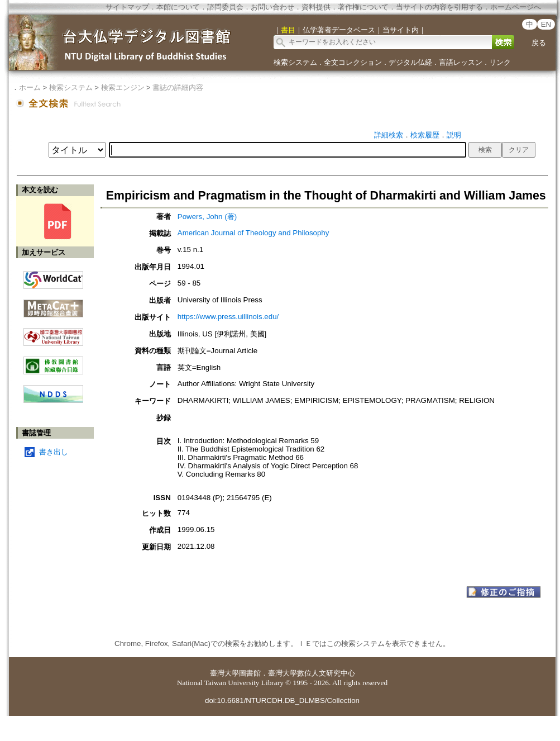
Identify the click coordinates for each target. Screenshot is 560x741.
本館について (178, 7)
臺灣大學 (224, 673)
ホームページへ (516, 7)
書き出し (54, 452)
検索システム (295, 62)
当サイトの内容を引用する (439, 7)
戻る (539, 43)
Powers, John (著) (207, 217)
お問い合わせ (272, 7)
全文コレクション (353, 62)
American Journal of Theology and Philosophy (253, 233)
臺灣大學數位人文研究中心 (312, 673)
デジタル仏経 (410, 62)
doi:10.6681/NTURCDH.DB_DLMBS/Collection (282, 700)
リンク (500, 62)
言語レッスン (461, 62)
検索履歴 (425, 135)
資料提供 (316, 7)
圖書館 (250, 673)
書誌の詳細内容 (178, 87)
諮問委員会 (225, 7)
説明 (454, 135)
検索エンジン (123, 87)
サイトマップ (127, 7)
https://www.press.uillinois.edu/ (228, 317)
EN (546, 24)
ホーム (30, 87)
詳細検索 (389, 135)
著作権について (363, 7)
